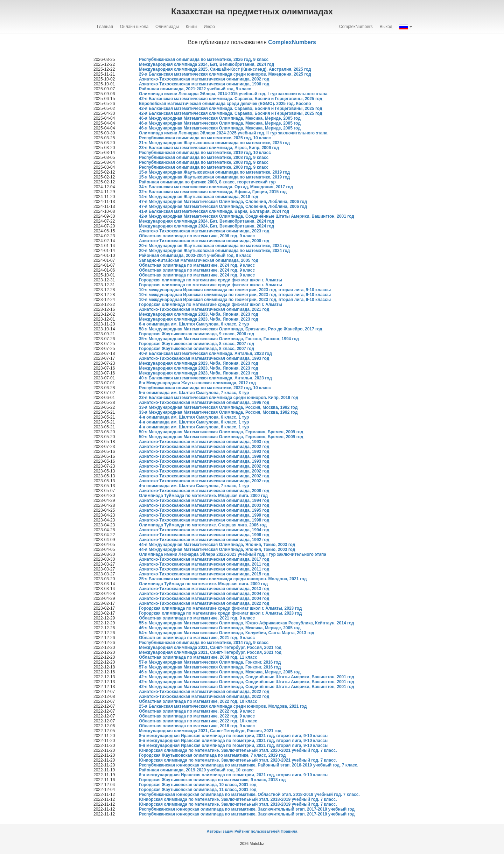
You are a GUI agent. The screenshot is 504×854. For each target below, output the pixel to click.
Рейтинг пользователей (257, 831)
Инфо (209, 27)
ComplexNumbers (356, 27)
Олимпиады (167, 27)
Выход (386, 27)
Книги (191, 27)
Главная (105, 27)
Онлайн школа (134, 27)
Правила (289, 831)
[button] (406, 27)
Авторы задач (221, 831)
